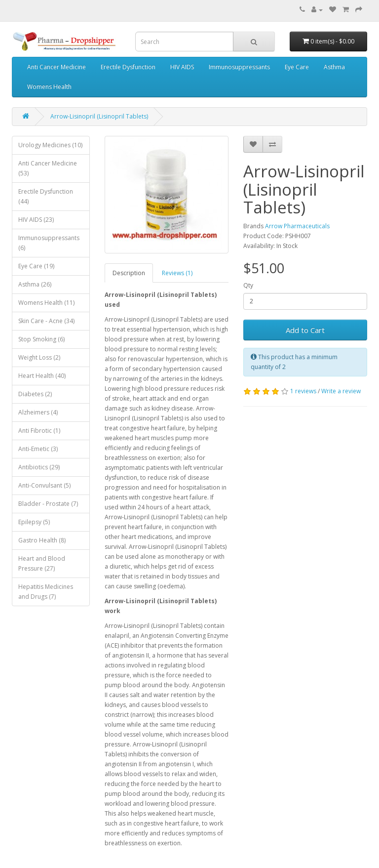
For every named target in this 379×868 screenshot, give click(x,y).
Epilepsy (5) (34, 522)
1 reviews (303, 391)
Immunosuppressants (239, 67)
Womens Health (49, 87)
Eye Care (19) (36, 266)
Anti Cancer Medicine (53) (48, 168)
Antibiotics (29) (39, 467)
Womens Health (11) (46, 303)
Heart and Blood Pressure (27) (42, 563)
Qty (248, 285)
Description (129, 273)
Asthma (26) (35, 284)
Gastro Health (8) (42, 540)
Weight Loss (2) (39, 357)
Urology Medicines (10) (50, 145)
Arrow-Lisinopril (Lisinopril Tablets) (99, 116)
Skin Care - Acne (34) (46, 321)
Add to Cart (305, 330)
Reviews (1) (177, 273)
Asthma (334, 67)
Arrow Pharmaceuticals (297, 226)
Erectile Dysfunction (128, 67)
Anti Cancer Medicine (57, 67)
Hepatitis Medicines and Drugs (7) (46, 592)
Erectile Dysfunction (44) (46, 196)
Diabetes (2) (35, 394)
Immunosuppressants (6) (49, 243)
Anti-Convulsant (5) (44, 485)
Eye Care (297, 67)
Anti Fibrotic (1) (39, 431)
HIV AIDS (182, 67)
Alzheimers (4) (38, 412)
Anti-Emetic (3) (38, 449)
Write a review (341, 391)
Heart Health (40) (42, 376)
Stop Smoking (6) (41, 339)
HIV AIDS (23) (36, 220)
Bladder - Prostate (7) (48, 504)
